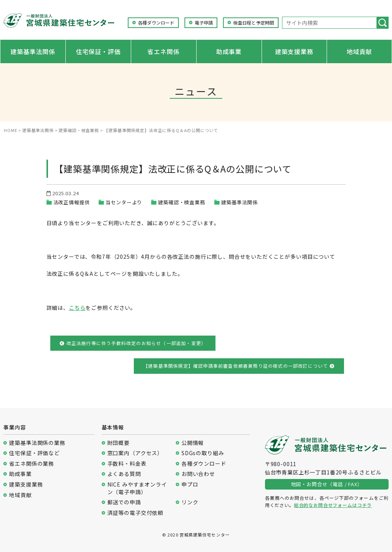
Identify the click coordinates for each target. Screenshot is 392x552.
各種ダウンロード (156, 23)
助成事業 (229, 51)
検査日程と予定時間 (254, 23)
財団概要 (119, 443)
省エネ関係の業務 (32, 464)
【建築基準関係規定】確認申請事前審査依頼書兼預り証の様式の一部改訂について (239, 366)
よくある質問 (124, 474)
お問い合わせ (198, 474)
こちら (77, 308)
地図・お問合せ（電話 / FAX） (327, 484)
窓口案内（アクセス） (135, 453)
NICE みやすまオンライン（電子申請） (137, 488)
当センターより (124, 202)
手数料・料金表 (127, 464)
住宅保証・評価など (34, 453)
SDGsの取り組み (203, 453)
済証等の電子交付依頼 (135, 513)
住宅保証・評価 (98, 51)
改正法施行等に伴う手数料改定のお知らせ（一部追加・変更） (133, 343)
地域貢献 (359, 51)
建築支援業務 (294, 51)
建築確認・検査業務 (182, 202)
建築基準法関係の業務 (37, 443)
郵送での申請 (124, 502)
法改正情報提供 (72, 202)
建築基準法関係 (33, 51)
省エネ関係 (163, 51)
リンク (190, 502)
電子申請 (204, 23)
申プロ (190, 484)
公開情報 (193, 443)
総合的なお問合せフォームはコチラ (333, 505)
